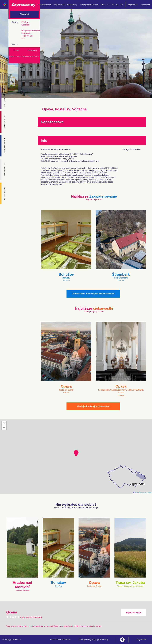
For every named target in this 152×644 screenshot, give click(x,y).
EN (113, 4)
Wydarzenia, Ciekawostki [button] (66, 5)
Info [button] (103, 5)
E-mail (16, 50)
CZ (108, 4)
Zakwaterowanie (44, 4)
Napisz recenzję (134, 613)
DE (122, 4)
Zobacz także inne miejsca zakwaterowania (93, 294)
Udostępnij (32, 50)
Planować (24, 14)
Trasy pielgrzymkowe (89, 4)
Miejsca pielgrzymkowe (24, 4)
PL (117, 4)
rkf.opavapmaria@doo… (32, 30)
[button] (76, 453)
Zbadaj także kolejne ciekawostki (93, 406)
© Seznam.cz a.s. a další (145, 493)
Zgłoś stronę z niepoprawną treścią (24, 56)
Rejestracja (133, 4)
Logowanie (145, 4)
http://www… (27, 33)
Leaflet (136, 493)
